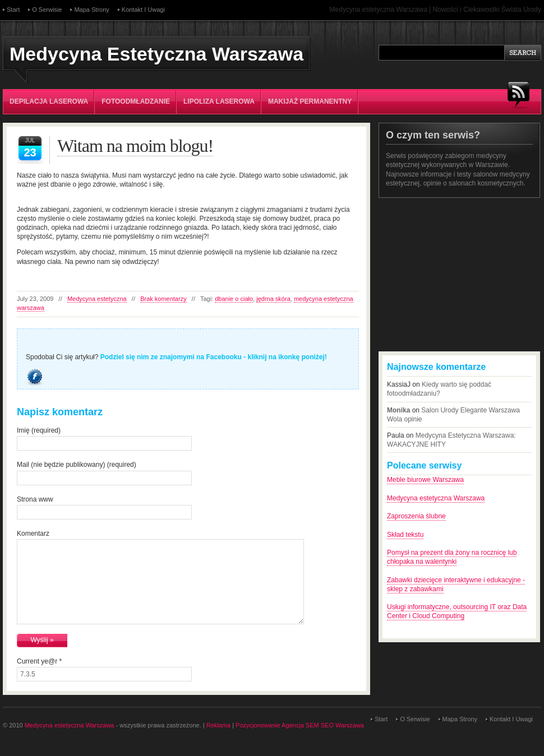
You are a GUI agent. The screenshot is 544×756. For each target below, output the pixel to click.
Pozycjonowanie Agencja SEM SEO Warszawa (300, 725)
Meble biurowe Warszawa (425, 480)
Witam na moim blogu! (135, 146)
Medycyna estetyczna (97, 299)
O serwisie (47, 10)
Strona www (35, 499)
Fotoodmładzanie (136, 101)
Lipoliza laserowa (219, 101)
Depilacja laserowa (49, 101)
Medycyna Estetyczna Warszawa (156, 54)
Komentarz (33, 534)
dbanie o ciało (234, 299)
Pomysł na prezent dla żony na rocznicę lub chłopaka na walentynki (452, 557)
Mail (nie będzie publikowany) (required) (77, 465)
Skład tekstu (405, 535)
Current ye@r (39, 661)
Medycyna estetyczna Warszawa (436, 498)
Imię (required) (39, 430)
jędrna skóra (273, 299)
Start (13, 10)
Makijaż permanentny (310, 101)
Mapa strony (91, 10)
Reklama (218, 725)
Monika (398, 410)
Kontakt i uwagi (143, 10)
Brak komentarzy (163, 299)
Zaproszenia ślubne (416, 516)
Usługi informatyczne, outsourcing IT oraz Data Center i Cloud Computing (457, 611)
